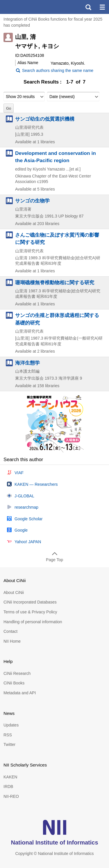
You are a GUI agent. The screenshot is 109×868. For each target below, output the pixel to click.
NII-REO (11, 796)
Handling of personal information (33, 622)
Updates (11, 725)
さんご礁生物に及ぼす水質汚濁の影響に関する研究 (57, 239)
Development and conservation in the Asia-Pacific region (56, 157)
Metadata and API (20, 693)
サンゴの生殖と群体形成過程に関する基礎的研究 (57, 319)
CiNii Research (17, 673)
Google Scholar (29, 519)
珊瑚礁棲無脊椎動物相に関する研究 (55, 282)
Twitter (9, 744)
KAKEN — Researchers (36, 484)
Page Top (54, 560)
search (88, 7)
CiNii (26, 7)
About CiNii (14, 592)
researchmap (26, 507)
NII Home (12, 641)
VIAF (19, 473)
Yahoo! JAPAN (28, 542)
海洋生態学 (27, 363)
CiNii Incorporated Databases (30, 602)
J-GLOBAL (24, 496)
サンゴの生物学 (32, 201)
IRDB (8, 787)
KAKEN (10, 777)
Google (21, 530)
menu (102, 7)
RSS (8, 735)
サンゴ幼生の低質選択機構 (45, 119)
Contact (10, 631)
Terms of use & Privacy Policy (30, 612)
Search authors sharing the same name (58, 70)
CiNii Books (14, 683)
